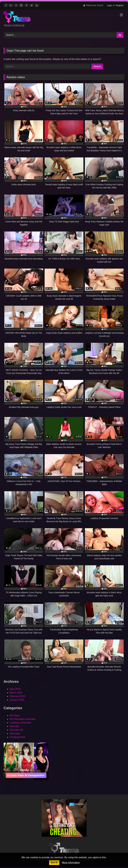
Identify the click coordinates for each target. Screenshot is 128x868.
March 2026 (16, 693)
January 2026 (17, 700)
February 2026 (17, 696)
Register (120, 5)
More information (71, 863)
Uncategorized (17, 737)
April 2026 (15, 689)
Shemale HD (16, 730)
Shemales (15, 733)
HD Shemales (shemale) (23, 719)
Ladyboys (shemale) (20, 723)
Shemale (14, 726)
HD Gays (14, 715)
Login (109, 5)
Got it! (54, 863)
